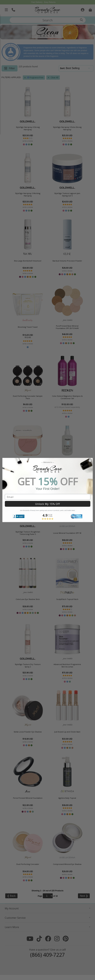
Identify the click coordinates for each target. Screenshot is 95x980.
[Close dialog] (90, 461)
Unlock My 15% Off (48, 504)
